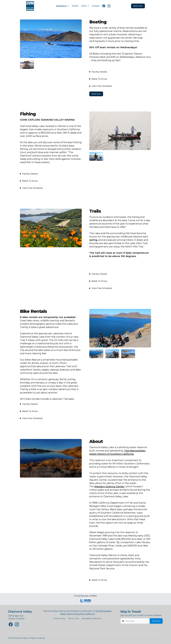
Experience (62, 6)
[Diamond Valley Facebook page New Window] (11, 624)
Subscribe (156, 621)
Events (75, 6)
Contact (96, 6)
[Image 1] (51, 39)
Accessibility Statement (92, 618)
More (85, 6)
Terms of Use (74, 618)
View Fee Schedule (102, 86)
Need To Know (99, 79)
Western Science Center (109, 486)
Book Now (96, 94)
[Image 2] (27, 64)
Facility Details (99, 72)
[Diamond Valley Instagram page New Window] (17, 624)
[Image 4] (120, 328)
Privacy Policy (59, 618)
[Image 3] (96, 156)
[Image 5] (96, 354)
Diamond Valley (20, 612)
